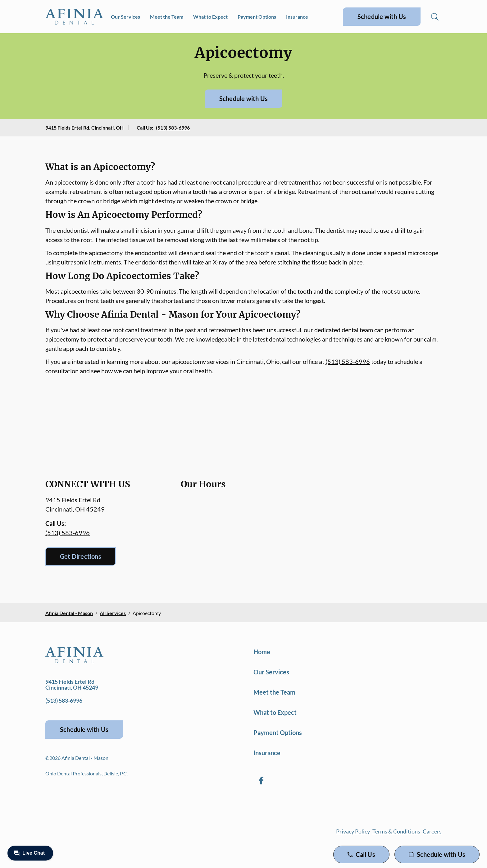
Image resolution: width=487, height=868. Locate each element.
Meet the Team (167, 17)
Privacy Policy (353, 831)
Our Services (125, 17)
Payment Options (257, 17)
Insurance (297, 17)
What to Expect (210, 17)
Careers (432, 831)
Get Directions (81, 556)
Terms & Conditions (396, 831)
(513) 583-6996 (173, 128)
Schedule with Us (382, 16)
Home (262, 652)
